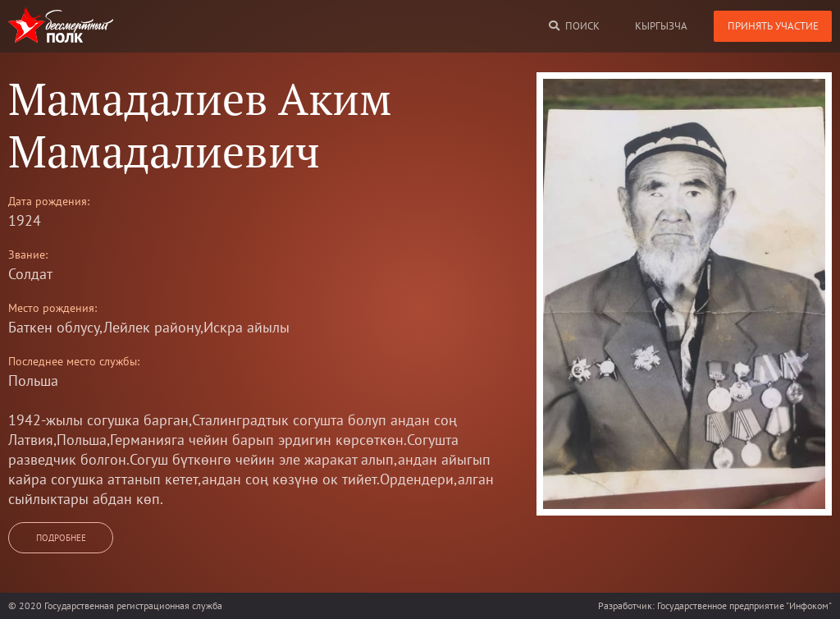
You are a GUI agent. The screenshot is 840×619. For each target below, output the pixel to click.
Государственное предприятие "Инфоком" (744, 605)
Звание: (28, 254)
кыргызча (661, 26)
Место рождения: (52, 308)
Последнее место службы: (74, 361)
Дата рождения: (49, 201)
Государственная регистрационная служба (133, 605)
